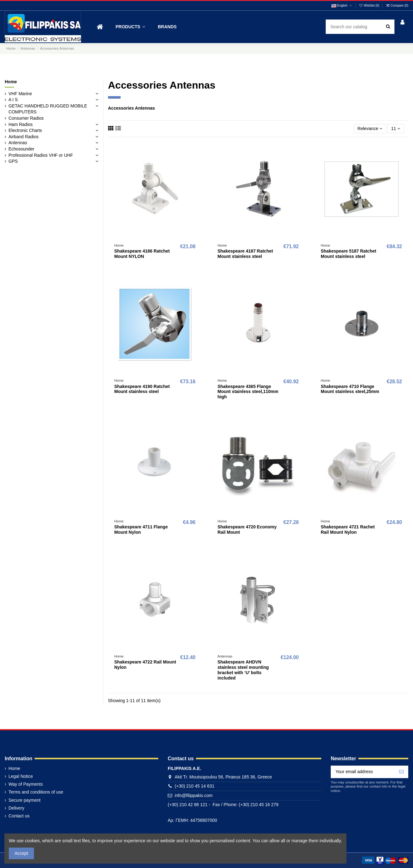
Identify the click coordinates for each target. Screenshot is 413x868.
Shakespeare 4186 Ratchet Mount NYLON (142, 254)
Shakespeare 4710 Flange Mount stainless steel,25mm (350, 389)
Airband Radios (24, 137)
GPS (13, 161)
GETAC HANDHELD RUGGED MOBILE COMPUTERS (48, 109)
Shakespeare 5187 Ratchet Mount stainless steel (348, 254)
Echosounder (22, 149)
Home (11, 82)
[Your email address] (363, 772)
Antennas (18, 143)
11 (395, 128)
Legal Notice (21, 776)
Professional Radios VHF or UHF (41, 155)
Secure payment (24, 800)
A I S (13, 100)
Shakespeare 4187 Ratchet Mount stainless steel (245, 254)
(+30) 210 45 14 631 (195, 786)
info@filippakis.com (194, 795)
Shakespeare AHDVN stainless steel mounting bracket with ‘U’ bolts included (243, 670)
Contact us (19, 816)
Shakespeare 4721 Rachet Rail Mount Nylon (348, 530)
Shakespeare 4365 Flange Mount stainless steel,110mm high (248, 392)
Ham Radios (21, 124)
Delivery (16, 808)
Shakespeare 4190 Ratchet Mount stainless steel (142, 389)
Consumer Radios (26, 118)
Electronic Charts (25, 130)
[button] (130, 27)
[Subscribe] (401, 772)
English (342, 5)
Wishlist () (370, 5)
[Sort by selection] (370, 129)
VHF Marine (20, 94)
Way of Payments (26, 784)
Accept (22, 853)
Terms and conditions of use (36, 792)
